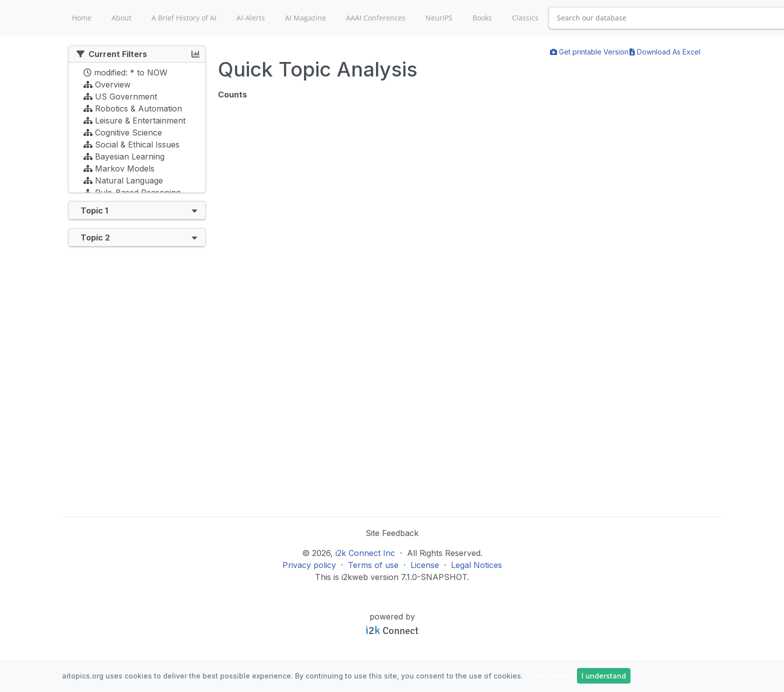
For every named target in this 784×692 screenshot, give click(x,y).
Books (482, 18)
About (121, 18)
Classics (525, 18)
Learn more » (550, 676)
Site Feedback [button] (392, 533)
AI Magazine (305, 18)
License (425, 565)
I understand (604, 676)
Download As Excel (665, 52)
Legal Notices (476, 565)
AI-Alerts (251, 18)
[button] (194, 210)
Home (82, 18)
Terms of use (373, 565)
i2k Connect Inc (365, 553)
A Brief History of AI (184, 18)
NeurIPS (439, 18)
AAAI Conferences (376, 18)
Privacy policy (309, 565)
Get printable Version (589, 52)
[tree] (137, 130)
